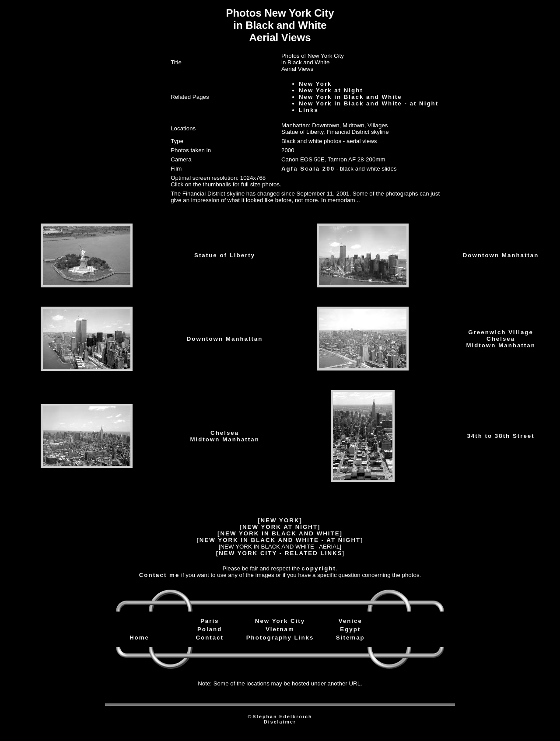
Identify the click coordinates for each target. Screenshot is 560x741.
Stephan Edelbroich (282, 717)
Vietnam (280, 629)
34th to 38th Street (500, 436)
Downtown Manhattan (501, 255)
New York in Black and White (350, 97)
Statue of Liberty (225, 255)
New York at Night (331, 90)
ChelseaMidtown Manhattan (224, 436)
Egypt (350, 629)
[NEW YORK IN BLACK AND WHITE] (280, 533)
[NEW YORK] (280, 520)
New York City (280, 621)
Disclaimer (280, 722)
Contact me (159, 575)
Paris (210, 621)
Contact (210, 638)
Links (309, 110)
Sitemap (350, 638)
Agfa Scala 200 (308, 169)
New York (315, 84)
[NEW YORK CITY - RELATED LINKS (279, 553)
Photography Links (280, 638)
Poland (210, 629)
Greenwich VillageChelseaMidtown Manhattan (500, 339)
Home (139, 638)
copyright (319, 568)
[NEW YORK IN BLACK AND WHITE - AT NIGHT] (280, 540)
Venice (350, 621)
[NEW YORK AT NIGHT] (280, 527)
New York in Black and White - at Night (369, 103)
